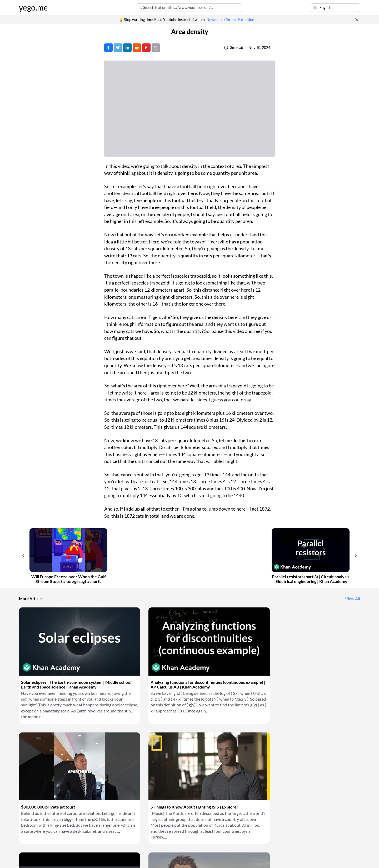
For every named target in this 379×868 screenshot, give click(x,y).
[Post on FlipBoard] (146, 48)
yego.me (33, 8)
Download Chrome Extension (230, 20)
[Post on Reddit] (137, 48)
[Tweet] (118, 48)
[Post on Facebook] (108, 48)
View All (353, 599)
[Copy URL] (156, 48)
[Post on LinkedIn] (127, 48)
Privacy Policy (107, 857)
